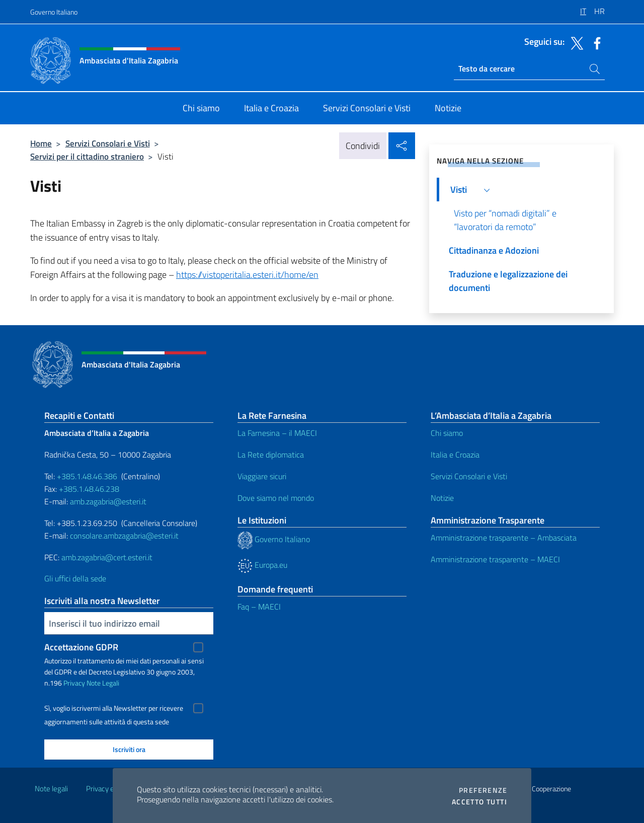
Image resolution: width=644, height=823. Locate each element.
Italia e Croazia (455, 455)
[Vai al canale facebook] (595, 42)
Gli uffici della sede (75, 578)
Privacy (74, 683)
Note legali (51, 789)
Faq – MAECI (259, 607)
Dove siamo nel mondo (276, 498)
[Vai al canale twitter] (575, 42)
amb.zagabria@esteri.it (108, 501)
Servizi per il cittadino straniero (87, 156)
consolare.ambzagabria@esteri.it (124, 536)
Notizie (442, 498)
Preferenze (483, 790)
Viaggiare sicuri (262, 476)
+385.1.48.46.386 (87, 476)
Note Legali (103, 683)
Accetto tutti (479, 802)
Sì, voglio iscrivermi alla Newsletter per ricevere (114, 708)
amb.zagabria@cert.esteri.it (107, 557)
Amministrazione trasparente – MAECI (495, 559)
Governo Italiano (54, 12)
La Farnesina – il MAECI (277, 433)
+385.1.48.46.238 (89, 489)
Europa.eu (262, 565)
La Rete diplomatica (271, 455)
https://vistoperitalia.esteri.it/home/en (247, 275)
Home (41, 143)
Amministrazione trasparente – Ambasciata (504, 538)
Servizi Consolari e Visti (108, 143)
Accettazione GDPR (81, 647)
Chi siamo (447, 433)
